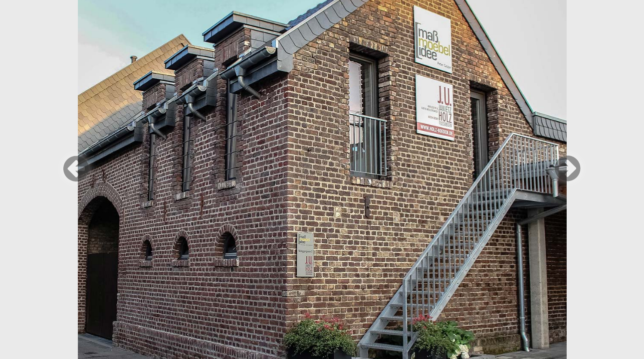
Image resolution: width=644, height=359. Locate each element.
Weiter (568, 169)
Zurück (76, 169)
